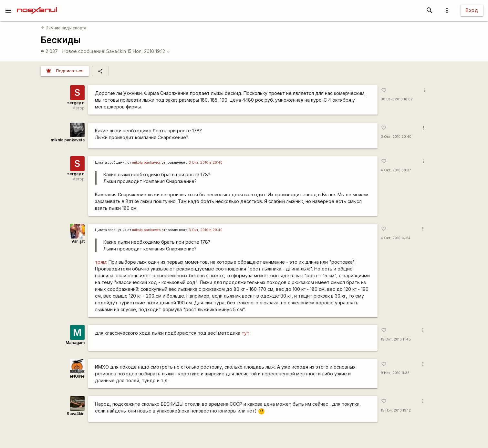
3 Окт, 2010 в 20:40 (206, 163)
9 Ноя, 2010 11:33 (395, 373)
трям (101, 262)
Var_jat (78, 241)
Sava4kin (116, 51)
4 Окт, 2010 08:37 (396, 170)
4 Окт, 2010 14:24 (396, 238)
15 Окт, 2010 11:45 (396, 339)
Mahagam (75, 343)
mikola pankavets (68, 140)
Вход (472, 10)
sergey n (76, 103)
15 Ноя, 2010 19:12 (149, 51)
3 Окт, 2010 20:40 (396, 137)
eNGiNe (77, 376)
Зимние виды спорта (63, 28)
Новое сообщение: (84, 51)
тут (245, 333)
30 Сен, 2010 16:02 (397, 99)
